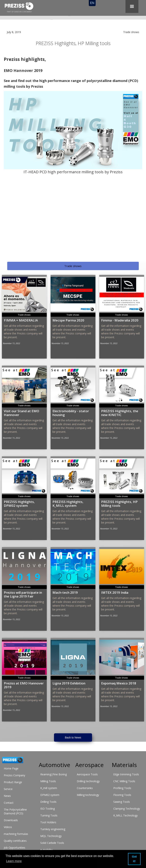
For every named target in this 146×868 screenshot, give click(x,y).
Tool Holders (48, 822)
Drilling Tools (48, 802)
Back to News (73, 738)
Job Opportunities (15, 848)
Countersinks (85, 788)
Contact (9, 803)
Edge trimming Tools (126, 774)
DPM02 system (50, 795)
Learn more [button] (14, 861)
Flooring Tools (122, 795)
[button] (132, 6)
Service (8, 789)
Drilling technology (88, 781)
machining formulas (16, 834)
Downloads (11, 820)
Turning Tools (49, 815)
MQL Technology (51, 836)
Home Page (11, 768)
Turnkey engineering (53, 829)
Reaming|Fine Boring (54, 774)
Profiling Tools (122, 788)
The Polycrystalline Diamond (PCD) (15, 811)
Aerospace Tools (87, 774)
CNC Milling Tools (124, 781)
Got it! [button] (134, 859)
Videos (8, 827)
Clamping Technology (127, 809)
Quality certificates (15, 841)
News (7, 796)
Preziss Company (14, 775)
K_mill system (49, 788)
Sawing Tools (122, 802)
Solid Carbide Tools (52, 843)
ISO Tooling (48, 809)
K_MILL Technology (125, 815)
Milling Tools (48, 781)
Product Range (13, 782)
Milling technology (88, 795)
